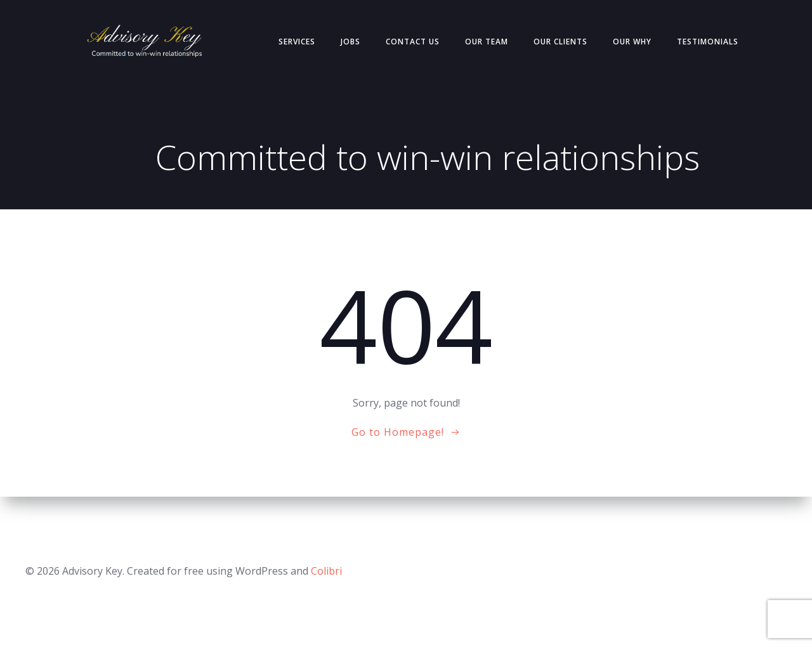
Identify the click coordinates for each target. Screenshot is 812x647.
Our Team (487, 42)
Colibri (326, 571)
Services (297, 42)
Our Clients (560, 42)
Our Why (632, 42)
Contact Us (413, 42)
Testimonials (708, 42)
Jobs (350, 42)
